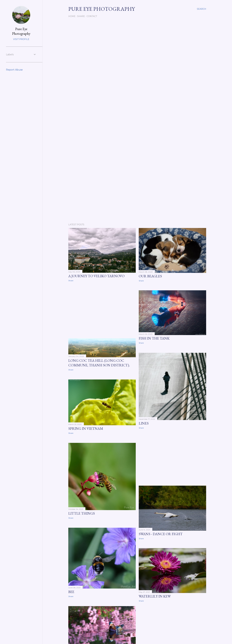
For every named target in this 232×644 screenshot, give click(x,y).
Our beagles (150, 276)
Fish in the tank (154, 338)
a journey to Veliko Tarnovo (96, 276)
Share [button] (71, 281)
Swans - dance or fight (161, 534)
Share (81, 16)
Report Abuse (14, 70)
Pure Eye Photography (21, 31)
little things (82, 513)
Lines (144, 423)
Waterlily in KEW (155, 596)
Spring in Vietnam (86, 428)
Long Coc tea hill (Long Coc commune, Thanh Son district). (99, 363)
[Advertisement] (137, 195)
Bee (71, 592)
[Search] (202, 9)
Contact (92, 16)
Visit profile (21, 39)
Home (72, 16)
